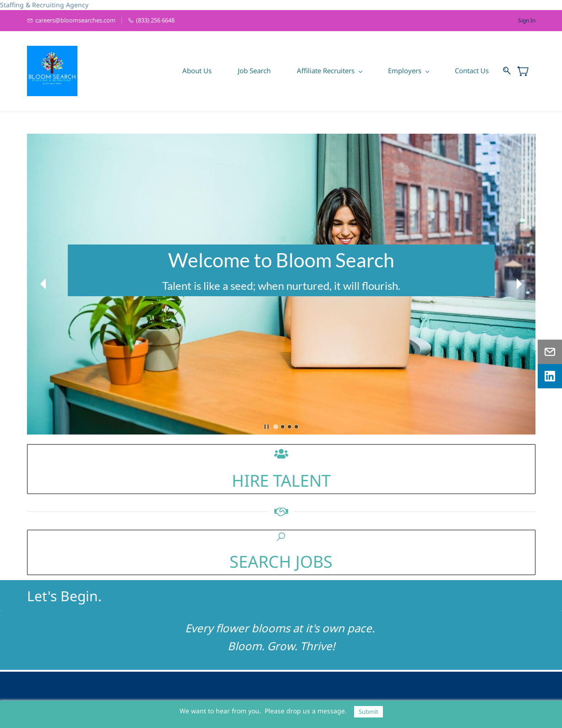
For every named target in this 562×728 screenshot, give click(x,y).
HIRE (250, 481)
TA (280, 481)
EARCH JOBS (286, 562)
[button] (43, 284)
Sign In (527, 20)
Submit (368, 712)
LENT (311, 481)
